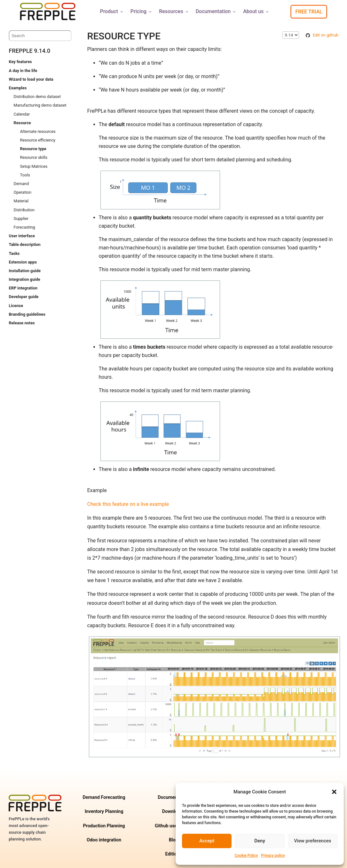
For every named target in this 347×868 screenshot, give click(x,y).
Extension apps (23, 262)
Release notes (22, 323)
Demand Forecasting (104, 797)
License (16, 306)
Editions (174, 854)
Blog (173, 840)
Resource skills (34, 157)
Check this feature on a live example (128, 504)
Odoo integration (104, 840)
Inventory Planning (104, 811)
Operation (23, 192)
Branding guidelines (27, 314)
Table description (25, 244)
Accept (207, 841)
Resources (174, 11)
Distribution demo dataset (37, 97)
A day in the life (23, 71)
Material (21, 201)
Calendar (22, 114)
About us (256, 11)
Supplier (21, 219)
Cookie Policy (246, 856)
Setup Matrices (34, 166)
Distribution (24, 210)
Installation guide (25, 271)
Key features (20, 62)
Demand (21, 184)
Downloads (173, 811)
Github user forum (173, 826)
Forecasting (24, 227)
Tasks (14, 253)
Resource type (33, 149)
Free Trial (309, 12)
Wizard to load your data (31, 79)
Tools (25, 175)
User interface (22, 236)
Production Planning (104, 826)
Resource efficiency (38, 140)
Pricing (142, 11)
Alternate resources (38, 131)
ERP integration (23, 288)
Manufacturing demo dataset (40, 105)
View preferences (312, 841)
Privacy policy (273, 856)
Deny (260, 841)
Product (112, 11)
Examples (18, 88)
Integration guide (25, 279)
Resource (22, 123)
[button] (334, 792)
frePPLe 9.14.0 (30, 51)
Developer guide (24, 297)
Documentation (216, 11)
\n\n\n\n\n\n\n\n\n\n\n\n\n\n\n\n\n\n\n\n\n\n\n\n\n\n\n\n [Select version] (291, 35)
